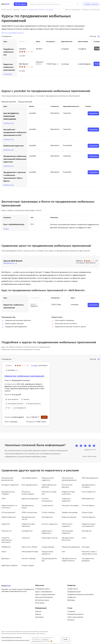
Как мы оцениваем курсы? (13, 33)
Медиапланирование (71, 547)
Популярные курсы (42, 589)
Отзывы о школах (91, 4)
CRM (3, 499)
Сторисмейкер (48, 547)
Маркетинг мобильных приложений (24, 376)
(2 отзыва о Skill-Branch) (86, 263)
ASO (64, 552)
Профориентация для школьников (80, 594)
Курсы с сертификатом (44, 592)
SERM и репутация (29, 512)
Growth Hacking (48, 512)
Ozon (84, 538)
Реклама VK (6, 531)
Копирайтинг (27, 531)
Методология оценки (75, 614)
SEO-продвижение (30, 485)
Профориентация (74, 592)
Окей (65, 638)
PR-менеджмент (8, 512)
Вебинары (71, 600)
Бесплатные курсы (42, 600)
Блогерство (87, 531)
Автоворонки (47, 517)
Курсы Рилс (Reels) (29, 547)
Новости (38, 611)
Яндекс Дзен (87, 512)
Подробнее (8, 74)
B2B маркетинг (88, 499)
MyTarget (86, 547)
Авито (4, 552)
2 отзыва (22, 56)
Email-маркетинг (89, 492)
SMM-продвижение (90, 478)
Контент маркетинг (50, 524)
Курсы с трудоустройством (45, 594)
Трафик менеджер (70, 512)
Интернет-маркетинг (10, 485)
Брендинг (6, 558)
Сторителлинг (48, 505)
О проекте (71, 611)
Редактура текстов (49, 538)
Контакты (71, 620)
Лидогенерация (89, 517)
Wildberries (6, 547)
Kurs (5, 4)
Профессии (72, 597)
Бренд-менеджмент (30, 499)
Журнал (38, 614)
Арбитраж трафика (10, 565)
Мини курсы (40, 603)
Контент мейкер (28, 558)
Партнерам (39, 617)
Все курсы (22, 4)
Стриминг (26, 538)
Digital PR (5, 524)
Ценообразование (29, 478)
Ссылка (6, 229)
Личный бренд (88, 505)
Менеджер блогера (30, 552)
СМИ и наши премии (75, 617)
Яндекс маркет (28, 565)
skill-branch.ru (9, 263)
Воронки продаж (69, 517)
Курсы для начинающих (44, 597)
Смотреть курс (9, 123)
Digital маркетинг (9, 517)
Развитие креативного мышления (7, 540)
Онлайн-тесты (73, 589)
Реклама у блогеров (70, 505)
